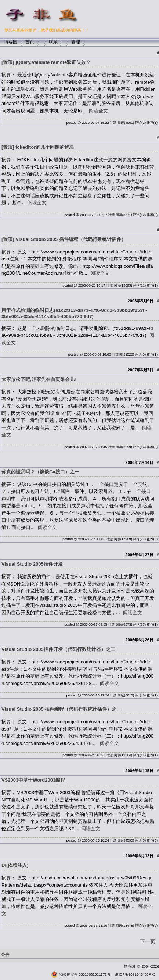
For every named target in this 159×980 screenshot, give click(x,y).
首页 (30, 42)
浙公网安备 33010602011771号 (81, 974)
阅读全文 (98, 111)
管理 (76, 42)
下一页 (148, 941)
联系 (53, 42)
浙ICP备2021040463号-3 (135, 974)
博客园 (11, 42)
